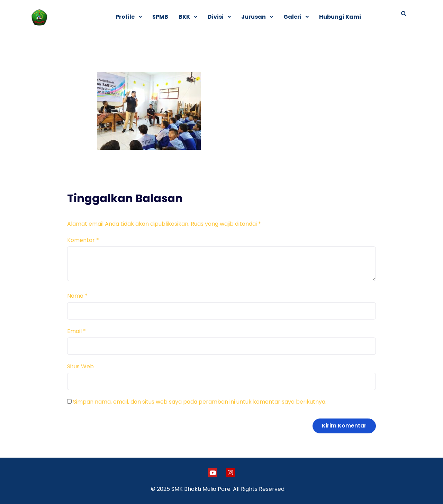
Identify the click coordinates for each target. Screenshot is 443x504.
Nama (77, 296)
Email (76, 331)
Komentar (83, 240)
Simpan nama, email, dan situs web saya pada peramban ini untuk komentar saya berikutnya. (200, 402)
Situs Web (80, 366)
